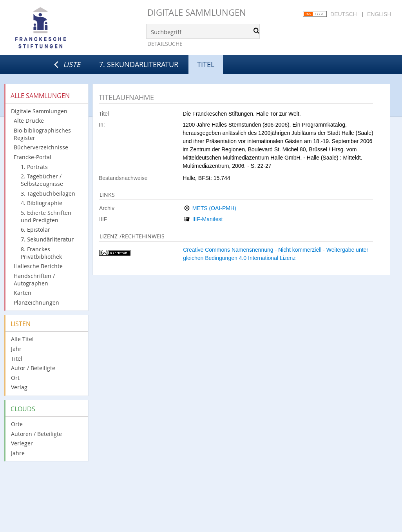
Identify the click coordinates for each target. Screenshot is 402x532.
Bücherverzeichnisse (41, 147)
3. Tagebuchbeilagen (48, 193)
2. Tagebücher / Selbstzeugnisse (42, 180)
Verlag (19, 387)
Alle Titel (22, 339)
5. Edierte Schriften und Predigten (46, 216)
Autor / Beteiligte (33, 368)
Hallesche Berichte (38, 266)
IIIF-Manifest (208, 219)
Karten (23, 293)
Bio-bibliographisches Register (42, 134)
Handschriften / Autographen (34, 280)
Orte (17, 424)
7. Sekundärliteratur (139, 64)
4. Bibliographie (42, 203)
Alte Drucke (29, 121)
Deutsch (344, 14)
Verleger (22, 443)
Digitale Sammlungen (197, 12)
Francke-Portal (33, 157)
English (379, 14)
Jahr (16, 349)
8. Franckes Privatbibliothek (41, 253)
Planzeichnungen (36, 302)
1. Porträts (34, 167)
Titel (17, 359)
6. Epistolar (35, 230)
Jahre (18, 453)
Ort (15, 378)
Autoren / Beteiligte (36, 434)
